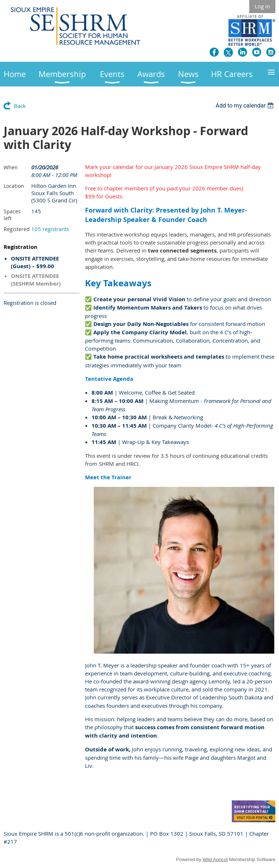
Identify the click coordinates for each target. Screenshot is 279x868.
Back (20, 106)
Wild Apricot (215, 859)
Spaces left (12, 215)
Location (14, 186)
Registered (17, 229)
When (11, 167)
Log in (262, 6)
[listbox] (245, 106)
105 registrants (50, 229)
